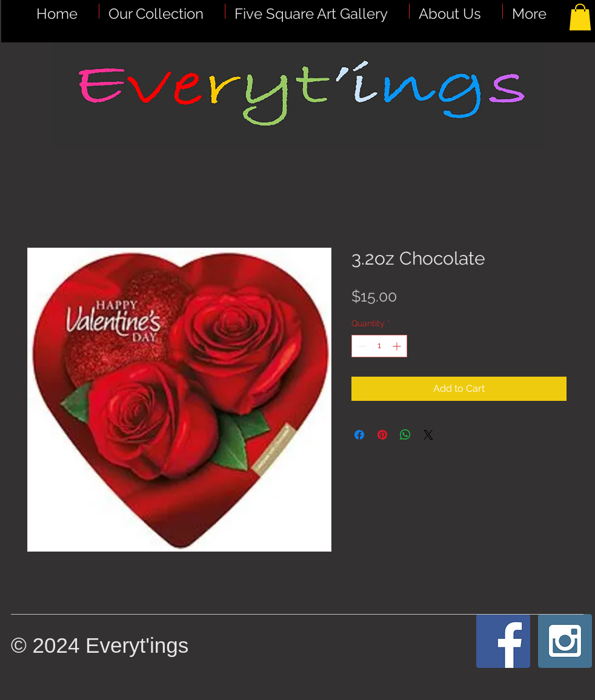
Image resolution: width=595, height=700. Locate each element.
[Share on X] (428, 435)
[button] (317, 11)
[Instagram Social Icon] (565, 641)
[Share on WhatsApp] (405, 435)
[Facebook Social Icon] (503, 641)
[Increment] (398, 346)
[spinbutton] (379, 346)
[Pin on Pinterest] (382, 435)
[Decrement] (361, 346)
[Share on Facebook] (359, 435)
